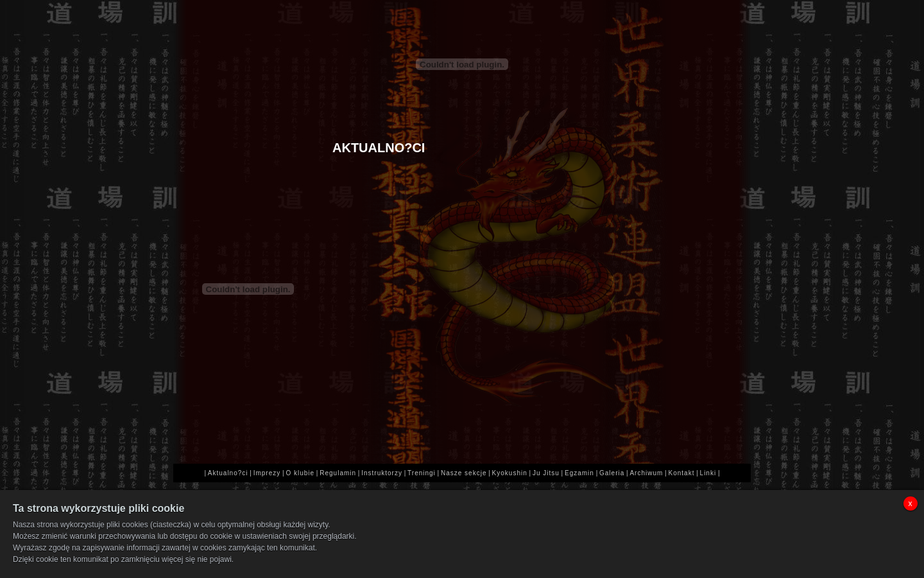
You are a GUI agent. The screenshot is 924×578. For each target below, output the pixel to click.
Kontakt (682, 473)
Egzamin (579, 473)
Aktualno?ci (228, 473)
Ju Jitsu (546, 473)
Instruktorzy (382, 473)
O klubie (300, 473)
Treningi (422, 473)
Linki (708, 473)
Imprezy (267, 473)
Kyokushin (510, 473)
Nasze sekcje (464, 473)
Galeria (612, 473)
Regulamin (338, 473)
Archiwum (646, 473)
